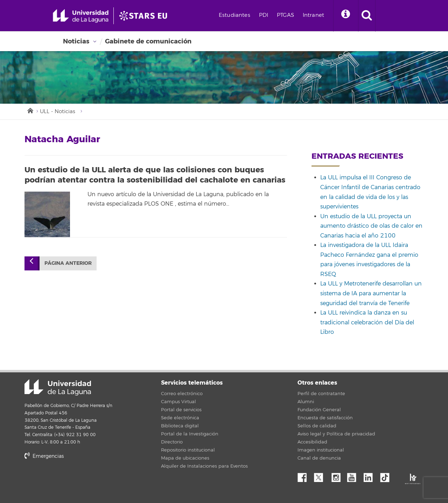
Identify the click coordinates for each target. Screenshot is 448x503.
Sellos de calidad (317, 426)
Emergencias (44, 456)
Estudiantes (234, 15)
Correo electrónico (182, 394)
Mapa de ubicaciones (185, 458)
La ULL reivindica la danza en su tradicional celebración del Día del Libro (367, 322)
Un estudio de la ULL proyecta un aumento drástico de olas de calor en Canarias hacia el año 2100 (371, 226)
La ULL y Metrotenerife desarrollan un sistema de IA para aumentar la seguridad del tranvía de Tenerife (371, 293)
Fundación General (319, 410)
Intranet (313, 15)
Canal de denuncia (319, 458)
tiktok (387, 476)
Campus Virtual (178, 402)
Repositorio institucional (188, 450)
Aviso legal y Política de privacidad (336, 434)
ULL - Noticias (58, 112)
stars (77, 480)
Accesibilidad (312, 442)
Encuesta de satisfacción (325, 418)
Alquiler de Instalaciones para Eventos (204, 466)
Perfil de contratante (321, 394)
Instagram (338, 476)
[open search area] (367, 16)
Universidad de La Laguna (58, 387)
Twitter (321, 476)
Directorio (172, 442)
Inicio (30, 110)
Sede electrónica (180, 418)
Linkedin (371, 476)
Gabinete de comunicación (148, 41)
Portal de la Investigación (190, 434)
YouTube (354, 476)
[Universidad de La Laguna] (145, 16)
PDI (264, 15)
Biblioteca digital (180, 426)
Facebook (305, 476)
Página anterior (68, 263)
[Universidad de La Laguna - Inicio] (83, 16)
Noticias (76, 41)
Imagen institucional (321, 450)
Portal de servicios (181, 410)
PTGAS (285, 15)
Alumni (306, 402)
